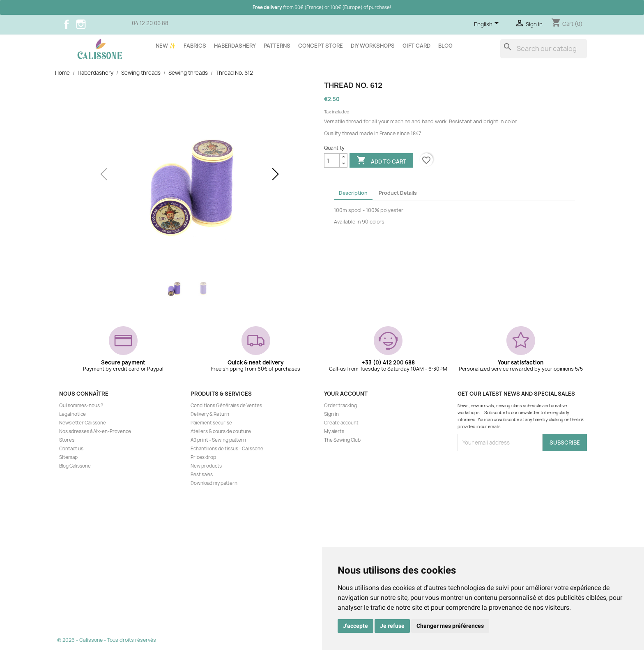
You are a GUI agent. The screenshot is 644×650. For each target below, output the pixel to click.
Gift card (416, 46)
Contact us (71, 449)
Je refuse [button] (392, 626)
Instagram (81, 24)
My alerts (334, 431)
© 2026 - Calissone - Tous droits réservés (107, 640)
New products (206, 466)
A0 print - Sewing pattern (218, 440)
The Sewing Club (342, 440)
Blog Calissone (75, 466)
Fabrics (195, 46)
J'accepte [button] (355, 626)
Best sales (202, 475)
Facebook (67, 24)
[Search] (544, 49)
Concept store (321, 46)
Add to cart (381, 161)
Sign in (331, 414)
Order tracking (340, 406)
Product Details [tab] (398, 193)
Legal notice (72, 414)
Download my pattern (214, 483)
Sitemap (68, 457)
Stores (67, 440)
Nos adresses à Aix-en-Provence (95, 431)
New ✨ (166, 46)
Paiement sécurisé (211, 423)
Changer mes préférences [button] (450, 626)
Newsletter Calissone (83, 423)
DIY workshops (373, 46)
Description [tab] (353, 193)
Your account (346, 394)
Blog (445, 46)
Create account (341, 423)
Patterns (277, 46)
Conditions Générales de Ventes (226, 406)
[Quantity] (332, 160)
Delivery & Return (210, 414)
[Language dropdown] (488, 25)
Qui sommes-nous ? (81, 406)
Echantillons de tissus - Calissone (227, 449)
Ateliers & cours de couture (221, 431)
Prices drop (203, 457)
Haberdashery (235, 46)
